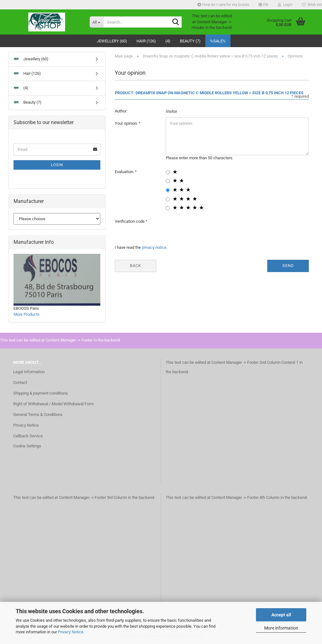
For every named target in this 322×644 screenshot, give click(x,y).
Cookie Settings (27, 446)
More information (281, 628)
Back (136, 266)
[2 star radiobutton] (168, 181)
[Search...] (96, 22)
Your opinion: (127, 123)
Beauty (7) (190, 41)
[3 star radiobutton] (168, 190)
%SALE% (218, 41)
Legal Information (29, 372)
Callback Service (28, 436)
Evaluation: (125, 172)
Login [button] (285, 5)
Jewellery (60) (112, 41)
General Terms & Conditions (38, 415)
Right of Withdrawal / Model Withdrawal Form (53, 404)
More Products (27, 314)
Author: (121, 111)
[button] (263, 5)
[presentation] (214, 228)
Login (57, 165)
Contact (20, 382)
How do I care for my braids (223, 5)
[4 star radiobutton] (168, 199)
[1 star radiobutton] (168, 172)
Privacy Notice (71, 632)
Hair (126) (146, 41)
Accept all (281, 615)
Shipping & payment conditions (41, 393)
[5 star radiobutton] (168, 208)
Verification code (130, 221)
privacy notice (154, 247)
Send (288, 266)
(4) (168, 41)
